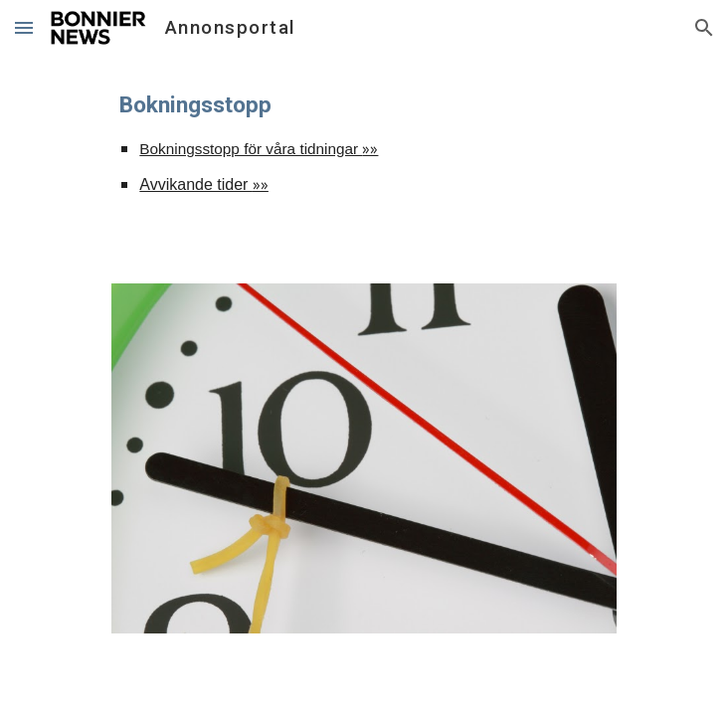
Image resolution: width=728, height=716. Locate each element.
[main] (364, 158)
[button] (24, 27)
